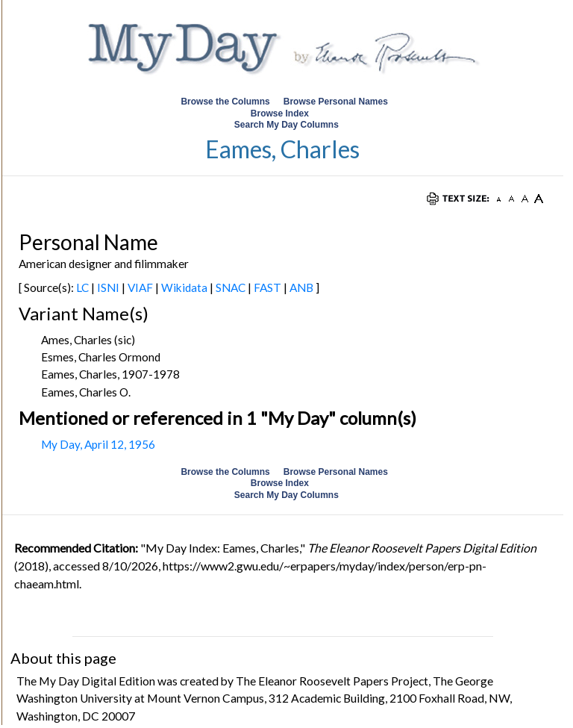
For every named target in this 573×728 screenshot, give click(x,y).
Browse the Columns (225, 102)
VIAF (140, 287)
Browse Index (280, 113)
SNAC (231, 287)
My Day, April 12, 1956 (98, 444)
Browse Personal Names (337, 102)
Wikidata (184, 287)
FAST (267, 287)
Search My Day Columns (286, 125)
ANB (301, 287)
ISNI (108, 287)
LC (82, 287)
